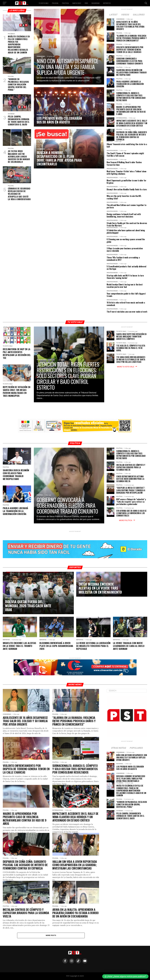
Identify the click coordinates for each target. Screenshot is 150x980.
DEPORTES (107, 3)
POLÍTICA (65, 3)
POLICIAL (55, 3)
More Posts (51, 935)
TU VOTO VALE (43, 3)
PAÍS (86, 3)
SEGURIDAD (95, 3)
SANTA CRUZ (77, 3)
